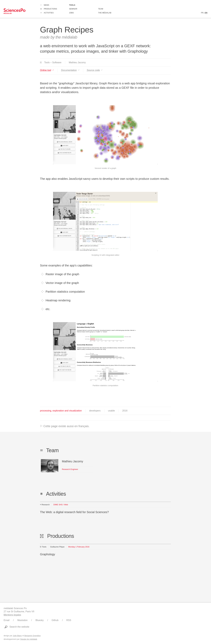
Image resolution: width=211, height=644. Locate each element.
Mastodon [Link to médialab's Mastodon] (22, 620)
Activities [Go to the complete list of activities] (49, 13)
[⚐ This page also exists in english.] (105, 426)
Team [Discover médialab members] (101, 9)
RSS (69, 620)
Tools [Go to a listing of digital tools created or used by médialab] (72, 5)
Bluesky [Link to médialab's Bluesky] (40, 620)
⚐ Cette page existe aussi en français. (65, 426)
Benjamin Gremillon (33, 636)
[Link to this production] (105, 552)
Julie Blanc (17, 636)
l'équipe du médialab (29, 639)
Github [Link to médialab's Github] (55, 620)
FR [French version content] (202, 13)
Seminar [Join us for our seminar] (73, 9)
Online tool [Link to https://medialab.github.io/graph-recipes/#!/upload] (46, 70)
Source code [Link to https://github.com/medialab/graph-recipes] (93, 70)
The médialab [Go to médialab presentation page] (105, 13)
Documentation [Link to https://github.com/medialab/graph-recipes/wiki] (69, 70)
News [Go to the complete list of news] (46, 5)
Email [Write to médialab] (7, 620)
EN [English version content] (206, 13)
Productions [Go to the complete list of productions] (50, 9)
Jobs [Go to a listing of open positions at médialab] (71, 13)
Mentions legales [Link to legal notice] (12, 615)
